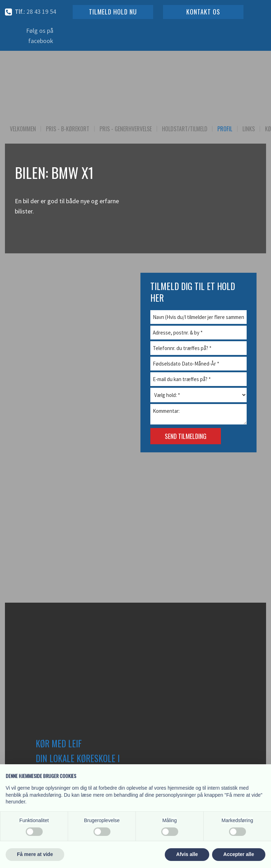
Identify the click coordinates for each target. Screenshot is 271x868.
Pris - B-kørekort (68, 129)
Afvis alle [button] (187, 854)
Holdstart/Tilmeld (185, 129)
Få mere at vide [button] (35, 854)
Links (249, 129)
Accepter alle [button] (239, 854)
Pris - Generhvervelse (126, 129)
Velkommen (23, 129)
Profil (225, 129)
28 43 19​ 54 (41, 11)
